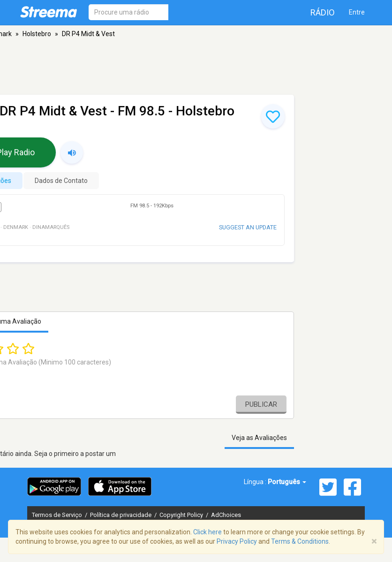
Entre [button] (357, 12)
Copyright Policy (182, 515)
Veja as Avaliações (259, 438)
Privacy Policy (237, 541)
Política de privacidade (121, 515)
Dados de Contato (61, 181)
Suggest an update (248, 227)
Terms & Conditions (300, 541)
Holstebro (37, 34)
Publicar (261, 404)
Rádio (323, 12)
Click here (207, 532)
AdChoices (226, 515)
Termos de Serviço (58, 515)
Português (287, 482)
